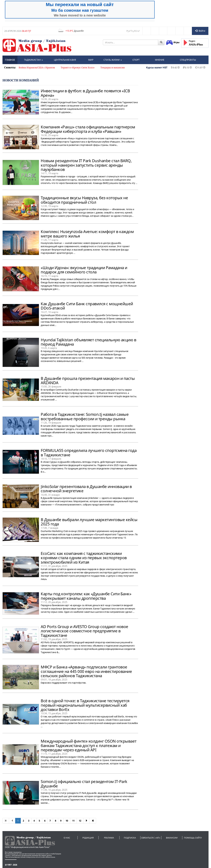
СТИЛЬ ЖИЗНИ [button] (113, 60)
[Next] (87, 821)
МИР (91, 60)
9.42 (174, 67)
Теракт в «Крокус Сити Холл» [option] (78, 67)
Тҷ (132, 31)
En (136, 31)
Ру (128, 31)
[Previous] (12, 821)
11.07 (199, 67)
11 (73, 821)
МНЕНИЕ (160, 60)
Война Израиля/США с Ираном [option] (37, 67)
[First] (6, 821)
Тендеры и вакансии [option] (113, 67)
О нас (67, 838)
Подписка (130, 838)
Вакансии (172, 838)
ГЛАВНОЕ (10, 60)
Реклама (109, 838)
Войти (200, 31)
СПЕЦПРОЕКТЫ (188, 60)
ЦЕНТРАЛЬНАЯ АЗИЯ (65, 60)
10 (67, 821)
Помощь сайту (193, 838)
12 (80, 821)
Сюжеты (10, 67)
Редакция (88, 838)
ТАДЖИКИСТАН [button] (33, 60)
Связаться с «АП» (151, 838)
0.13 (186, 67)
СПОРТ (136, 60)
